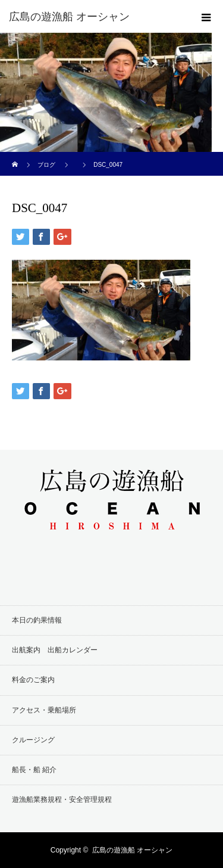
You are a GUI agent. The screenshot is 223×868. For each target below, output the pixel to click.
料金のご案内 (33, 680)
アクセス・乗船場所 (44, 710)
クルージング (33, 740)
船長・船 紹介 (34, 770)
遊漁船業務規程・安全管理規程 (62, 799)
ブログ (46, 165)
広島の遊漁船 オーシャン (132, 850)
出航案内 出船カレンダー (55, 650)
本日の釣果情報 (37, 620)
